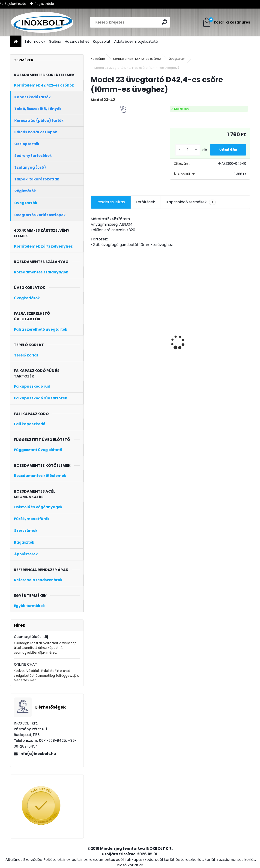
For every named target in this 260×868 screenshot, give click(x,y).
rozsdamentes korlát (236, 860)
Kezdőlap (98, 59)
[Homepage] (16, 42)
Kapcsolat (102, 41)
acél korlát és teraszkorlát (179, 860)
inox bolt (71, 860)
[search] (165, 22)
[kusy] (188, 150)
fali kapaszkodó (139, 860)
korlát (210, 860)
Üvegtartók (177, 59)
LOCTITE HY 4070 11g (228, 326)
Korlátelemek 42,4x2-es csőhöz (137, 59)
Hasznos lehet (77, 41)
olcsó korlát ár (130, 865)
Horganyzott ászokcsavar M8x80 (106, 328)
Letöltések (146, 202)
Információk (35, 41)
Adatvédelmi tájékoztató (136, 41)
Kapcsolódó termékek (191, 202)
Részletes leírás (111, 202)
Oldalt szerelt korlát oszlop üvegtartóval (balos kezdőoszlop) (146, 347)
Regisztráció (44, 4)
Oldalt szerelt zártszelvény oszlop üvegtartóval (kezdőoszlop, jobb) (186, 349)
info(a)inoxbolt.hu (38, 754)
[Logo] (42, 22)
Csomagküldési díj (31, 637)
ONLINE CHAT (25, 664)
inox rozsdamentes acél (102, 860)
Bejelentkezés (16, 4)
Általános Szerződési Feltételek (34, 860)
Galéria (55, 41)
